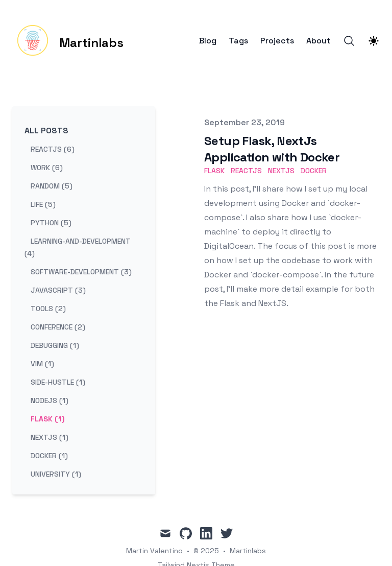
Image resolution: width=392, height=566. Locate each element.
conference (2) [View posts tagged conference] (58, 327)
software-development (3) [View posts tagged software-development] (81, 272)
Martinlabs (248, 551)
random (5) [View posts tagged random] (52, 186)
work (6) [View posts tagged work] (47, 168)
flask (214, 171)
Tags (238, 41)
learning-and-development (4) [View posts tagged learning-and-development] (78, 247)
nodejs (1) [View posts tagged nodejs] (50, 400)
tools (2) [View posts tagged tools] (48, 309)
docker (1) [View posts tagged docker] (49, 456)
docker (314, 171)
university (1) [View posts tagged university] (56, 474)
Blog (208, 41)
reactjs (246, 171)
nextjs (281, 171)
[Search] (349, 41)
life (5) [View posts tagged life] (43, 204)
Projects (277, 41)
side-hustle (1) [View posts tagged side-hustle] (58, 382)
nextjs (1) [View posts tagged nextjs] (50, 437)
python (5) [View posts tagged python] (51, 223)
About (318, 41)
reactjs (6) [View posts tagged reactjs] (53, 149)
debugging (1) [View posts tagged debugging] (55, 345)
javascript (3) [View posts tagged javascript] (58, 290)
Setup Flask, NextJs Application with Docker (272, 149)
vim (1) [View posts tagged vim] (42, 364)
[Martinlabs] (68, 41)
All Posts (46, 131)
